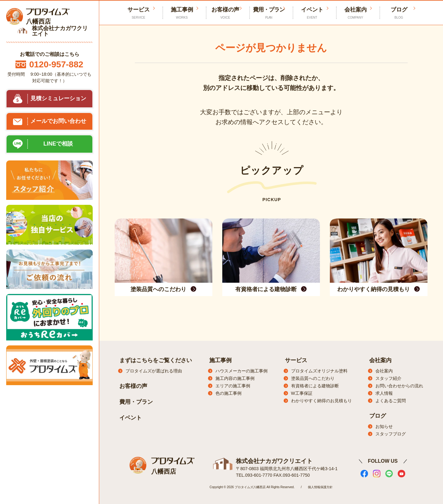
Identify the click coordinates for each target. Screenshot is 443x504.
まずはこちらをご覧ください (156, 360)
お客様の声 (225, 13)
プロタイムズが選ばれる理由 (154, 371)
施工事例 (182, 13)
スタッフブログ (391, 434)
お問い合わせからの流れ (399, 386)
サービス (296, 360)
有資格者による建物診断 (315, 386)
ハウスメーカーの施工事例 (241, 371)
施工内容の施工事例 (235, 378)
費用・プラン (269, 13)
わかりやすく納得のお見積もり (321, 401)
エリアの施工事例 (233, 386)
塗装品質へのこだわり (313, 378)
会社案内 (356, 13)
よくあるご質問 (391, 401)
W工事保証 (302, 393)
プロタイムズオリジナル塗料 (319, 371)
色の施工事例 (228, 393)
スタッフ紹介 (388, 378)
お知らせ (384, 426)
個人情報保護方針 (320, 486)
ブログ (399, 13)
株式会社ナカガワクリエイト (272, 460)
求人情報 (384, 393)
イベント (312, 13)
